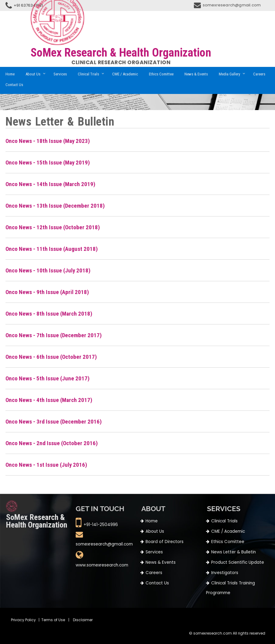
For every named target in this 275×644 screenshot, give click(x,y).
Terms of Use (53, 620)
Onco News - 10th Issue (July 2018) (48, 270)
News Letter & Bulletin (234, 552)
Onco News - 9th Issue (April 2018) (47, 292)
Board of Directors (165, 542)
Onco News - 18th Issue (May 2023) (48, 141)
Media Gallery (229, 74)
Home (10, 74)
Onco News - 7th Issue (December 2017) (54, 335)
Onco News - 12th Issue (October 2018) (53, 227)
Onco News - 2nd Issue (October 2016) (52, 443)
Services (60, 74)
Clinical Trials (88, 74)
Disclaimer (83, 620)
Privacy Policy (23, 620)
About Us (33, 74)
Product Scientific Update (238, 562)
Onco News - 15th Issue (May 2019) (48, 163)
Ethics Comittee (161, 74)
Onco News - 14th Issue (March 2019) (50, 184)
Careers (259, 74)
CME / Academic (125, 74)
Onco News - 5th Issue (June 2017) (48, 378)
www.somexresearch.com (102, 565)
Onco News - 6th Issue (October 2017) (51, 357)
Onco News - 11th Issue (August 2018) (52, 249)
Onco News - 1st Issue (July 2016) (46, 465)
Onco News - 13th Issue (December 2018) (55, 206)
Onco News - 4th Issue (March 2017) (49, 400)
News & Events (196, 74)
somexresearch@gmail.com (232, 5)
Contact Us (14, 85)
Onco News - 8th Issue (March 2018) (49, 314)
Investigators (225, 573)
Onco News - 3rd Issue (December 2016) (54, 422)
